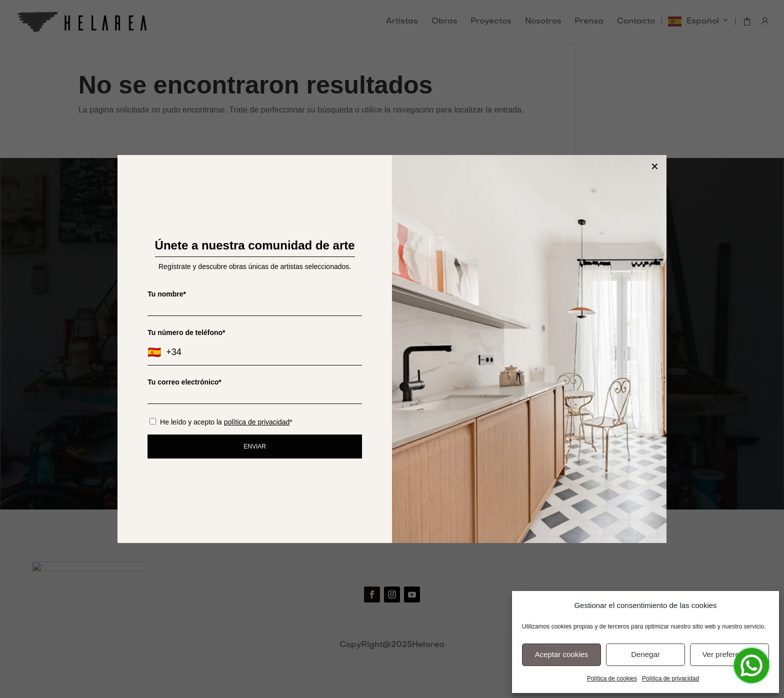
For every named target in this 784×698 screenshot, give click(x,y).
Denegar (645, 654)
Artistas (402, 22)
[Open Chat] (751, 665)
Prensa (589, 22)
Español (703, 21)
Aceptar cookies (562, 654)
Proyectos (491, 22)
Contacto (636, 22)
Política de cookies (612, 678)
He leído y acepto (392, 380)
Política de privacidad (670, 678)
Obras (444, 22)
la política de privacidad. (444, 380)
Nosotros (543, 22)
